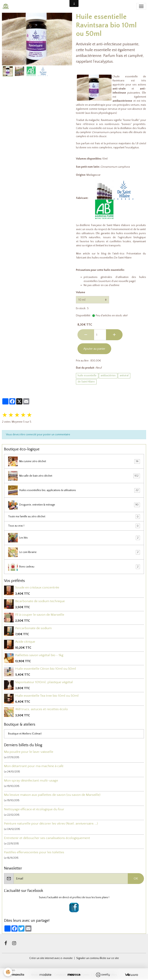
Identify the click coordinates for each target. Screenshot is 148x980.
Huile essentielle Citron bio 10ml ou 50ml (46, 669)
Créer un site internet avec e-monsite (51, 958)
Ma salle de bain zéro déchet (74, 476)
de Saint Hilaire (111, 225)
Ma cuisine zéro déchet (74, 461)
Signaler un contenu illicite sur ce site (98, 958)
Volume (81, 292)
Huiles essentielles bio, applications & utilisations (74, 490)
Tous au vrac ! (74, 526)
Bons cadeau (74, 567)
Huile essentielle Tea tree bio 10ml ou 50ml (47, 696)
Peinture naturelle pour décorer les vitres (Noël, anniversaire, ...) (51, 824)
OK (136, 879)
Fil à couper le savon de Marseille (40, 615)
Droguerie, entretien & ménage (74, 505)
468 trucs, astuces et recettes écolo (42, 709)
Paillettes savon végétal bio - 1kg (39, 655)
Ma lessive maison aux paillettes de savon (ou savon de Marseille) (52, 795)
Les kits (74, 538)
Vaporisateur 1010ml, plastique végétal (44, 682)
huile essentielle (87, 376)
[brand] (6, 6)
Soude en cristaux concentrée (37, 587)
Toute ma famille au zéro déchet (74, 517)
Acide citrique (25, 642)
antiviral (124, 376)
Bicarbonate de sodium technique (40, 601)
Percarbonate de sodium (33, 628)
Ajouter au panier (94, 349)
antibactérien (108, 376)
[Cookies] (8, 972)
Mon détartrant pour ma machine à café (34, 766)
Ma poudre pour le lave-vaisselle (29, 752)
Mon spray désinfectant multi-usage (31, 781)
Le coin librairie (74, 552)
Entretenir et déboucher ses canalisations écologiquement (47, 838)
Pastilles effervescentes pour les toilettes (34, 852)
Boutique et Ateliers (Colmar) (25, 734)
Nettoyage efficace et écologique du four (34, 809)
